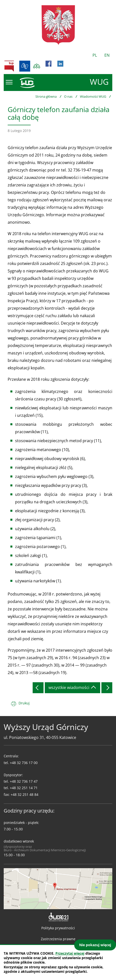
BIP (9, 66)
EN (107, 55)
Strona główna (46, 96)
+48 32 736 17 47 (24, 781)
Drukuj (24, 703)
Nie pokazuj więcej (95, 945)
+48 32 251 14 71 (24, 788)
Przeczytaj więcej (70, 953)
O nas (68, 96)
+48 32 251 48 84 (24, 794)
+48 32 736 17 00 (24, 763)
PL (95, 55)
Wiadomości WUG (93, 96)
